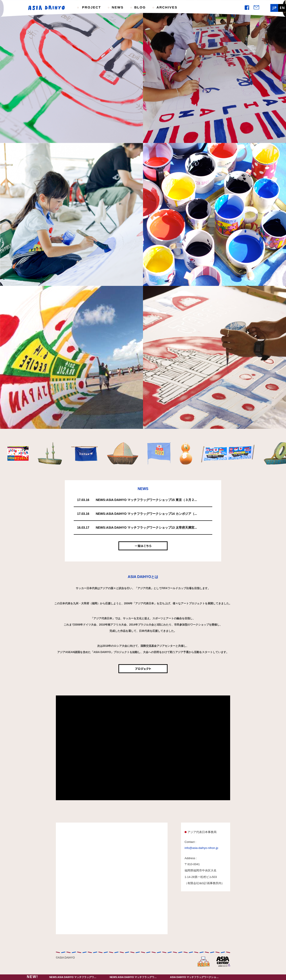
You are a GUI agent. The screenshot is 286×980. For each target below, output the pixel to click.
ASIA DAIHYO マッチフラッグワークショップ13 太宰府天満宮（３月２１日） (213, 977)
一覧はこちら (143, 546)
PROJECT (91, 7)
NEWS (118, 7)
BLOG (140, 7)
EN (282, 8)
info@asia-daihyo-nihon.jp (201, 848)
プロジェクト (143, 669)
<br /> (143, 748)
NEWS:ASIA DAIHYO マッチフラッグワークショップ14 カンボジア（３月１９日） (156, 977)
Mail (256, 7)
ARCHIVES (167, 7)
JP (274, 8)
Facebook (247, 8)
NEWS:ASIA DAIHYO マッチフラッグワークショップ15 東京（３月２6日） (91, 977)
